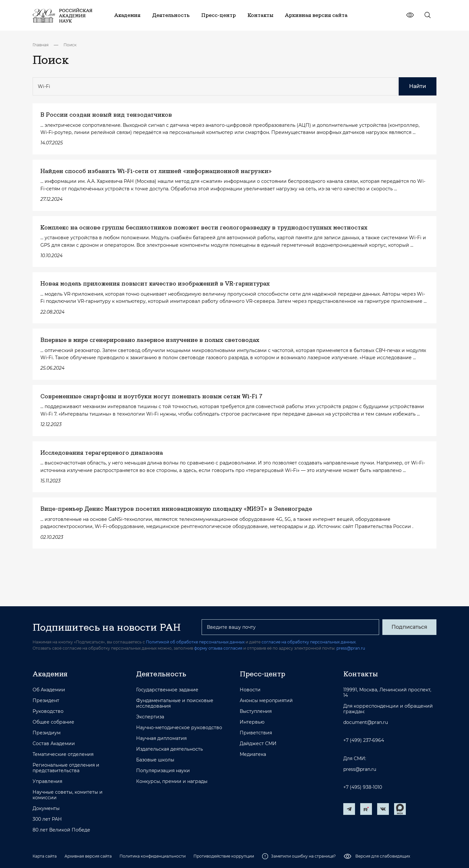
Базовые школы (155, 760)
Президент (46, 701)
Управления (47, 781)
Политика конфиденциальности (153, 856)
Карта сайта (45, 856)
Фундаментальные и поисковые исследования (175, 703)
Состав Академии (54, 744)
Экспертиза (150, 717)
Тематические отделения (63, 754)
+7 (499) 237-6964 (364, 740)
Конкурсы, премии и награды (172, 781)
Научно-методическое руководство (179, 728)
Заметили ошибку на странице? (299, 856)
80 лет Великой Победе (61, 830)
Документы (46, 809)
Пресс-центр (263, 674)
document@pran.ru (366, 722)
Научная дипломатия (161, 738)
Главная (41, 45)
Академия (50, 674)
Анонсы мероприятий (266, 701)
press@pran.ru (351, 648)
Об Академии (49, 690)
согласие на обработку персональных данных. (309, 642)
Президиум (47, 733)
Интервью (252, 722)
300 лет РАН (47, 819)
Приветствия (256, 733)
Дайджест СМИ (258, 744)
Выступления (256, 711)
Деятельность (161, 674)
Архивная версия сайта (88, 856)
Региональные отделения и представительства (66, 768)
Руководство (48, 711)
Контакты (361, 674)
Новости (250, 690)
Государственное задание (167, 690)
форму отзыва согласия (218, 648)
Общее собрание (53, 722)
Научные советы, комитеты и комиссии (68, 795)
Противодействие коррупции (224, 856)
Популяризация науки (163, 771)
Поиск (70, 45)
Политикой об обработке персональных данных (195, 642)
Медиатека (253, 754)
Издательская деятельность (170, 749)
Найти (418, 86)
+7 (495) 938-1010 (363, 787)
